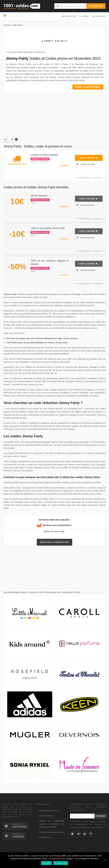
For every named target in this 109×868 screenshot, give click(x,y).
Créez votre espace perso (49, 811)
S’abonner (101, 816)
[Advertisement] (54, 112)
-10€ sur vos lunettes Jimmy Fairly (48, 228)
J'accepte (46, 863)
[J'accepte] (105, 860)
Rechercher (96, 6)
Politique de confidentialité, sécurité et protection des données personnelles (52, 824)
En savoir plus (61, 863)
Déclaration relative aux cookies (51, 832)
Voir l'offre (88, 158)
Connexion (99, 16)
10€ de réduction (39, 196)
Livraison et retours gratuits (44, 155)
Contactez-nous (45, 837)
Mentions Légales (46, 816)
